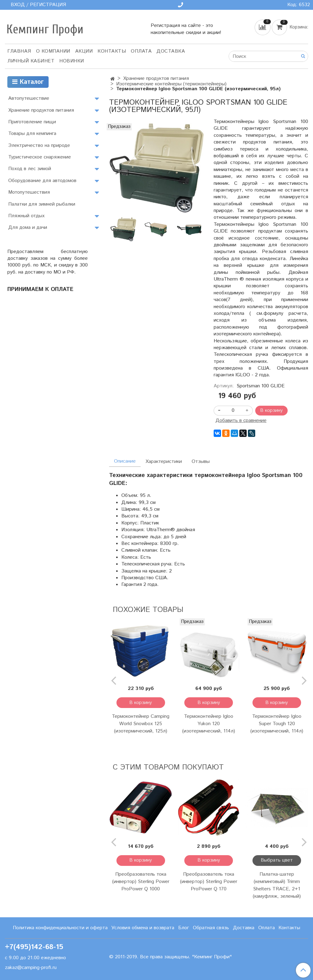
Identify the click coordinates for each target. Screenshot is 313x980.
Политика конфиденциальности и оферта (60, 928)
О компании (53, 51)
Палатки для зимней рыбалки (42, 204)
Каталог (28, 82)
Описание (125, 461)
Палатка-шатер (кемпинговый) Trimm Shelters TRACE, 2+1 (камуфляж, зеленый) (277, 885)
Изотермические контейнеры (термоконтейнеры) (171, 84)
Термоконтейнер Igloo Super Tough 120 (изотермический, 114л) (277, 724)
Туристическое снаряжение (40, 157)
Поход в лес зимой (30, 169)
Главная (19, 51)
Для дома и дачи (28, 227)
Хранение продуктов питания (156, 78)
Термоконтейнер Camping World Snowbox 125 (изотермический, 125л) (141, 724)
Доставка (171, 51)
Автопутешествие (29, 98)
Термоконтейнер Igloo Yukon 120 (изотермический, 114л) (209, 724)
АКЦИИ (84, 51)
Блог (184, 928)
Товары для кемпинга (32, 134)
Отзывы (201, 462)
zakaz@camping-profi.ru (31, 968)
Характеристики (164, 462)
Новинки (72, 61)
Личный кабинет (31, 61)
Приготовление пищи (32, 122)
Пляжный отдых (26, 216)
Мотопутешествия (29, 192)
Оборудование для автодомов (42, 181)
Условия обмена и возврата (143, 928)
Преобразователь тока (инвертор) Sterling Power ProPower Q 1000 (141, 882)
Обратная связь (211, 928)
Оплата (141, 51)
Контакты (112, 51)
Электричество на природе (39, 145)
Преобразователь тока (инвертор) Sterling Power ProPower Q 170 (209, 882)
